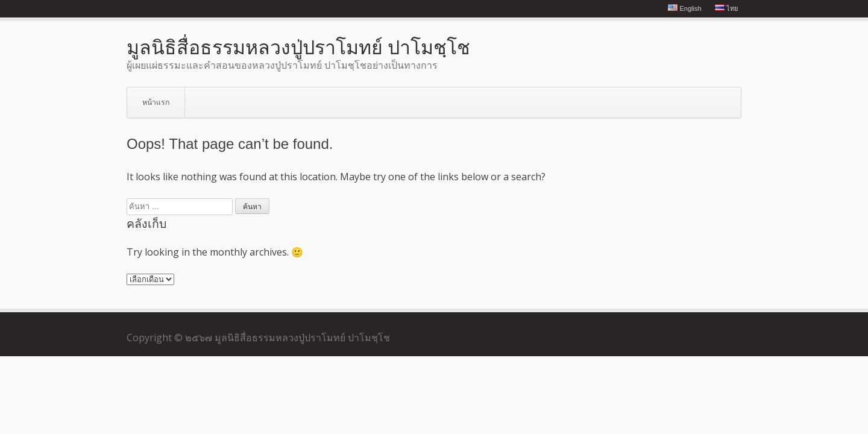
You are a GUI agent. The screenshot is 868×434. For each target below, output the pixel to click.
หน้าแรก (156, 102)
